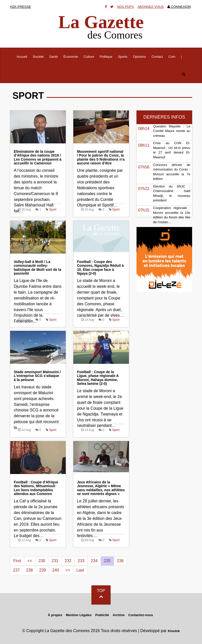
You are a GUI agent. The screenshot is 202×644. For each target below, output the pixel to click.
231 (55, 561)
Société (38, 57)
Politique (106, 57)
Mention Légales (79, 615)
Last (80, 570)
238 (29, 570)
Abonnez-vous (151, 7)
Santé (54, 57)
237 (17, 570)
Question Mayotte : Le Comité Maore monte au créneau (172, 131)
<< (30, 561)
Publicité (102, 615)
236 (120, 561)
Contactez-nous (141, 615)
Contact (157, 57)
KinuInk (174, 631)
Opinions (139, 57)
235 (107, 561)
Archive (119, 615)
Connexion (179, 7)
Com (172, 57)
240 (56, 570)
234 (94, 561)
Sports (123, 57)
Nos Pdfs (125, 7)
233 (81, 561)
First (17, 561)
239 (43, 570)
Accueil (23, 56)
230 (42, 561)
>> (68, 570)
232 (68, 561)
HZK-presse (21, 7)
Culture (89, 57)
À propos (55, 615)
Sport (53, 210)
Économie (71, 57)
